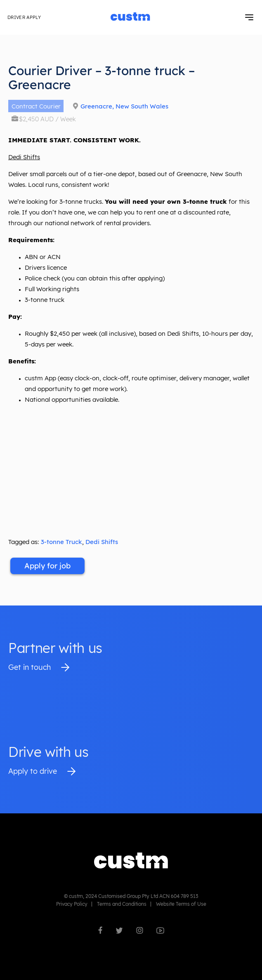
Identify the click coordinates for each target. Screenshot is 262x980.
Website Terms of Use (181, 904)
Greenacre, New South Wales (124, 106)
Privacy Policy (72, 904)
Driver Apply (24, 17)
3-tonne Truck (61, 542)
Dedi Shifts (102, 542)
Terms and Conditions (122, 904)
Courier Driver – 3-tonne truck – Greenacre (101, 78)
